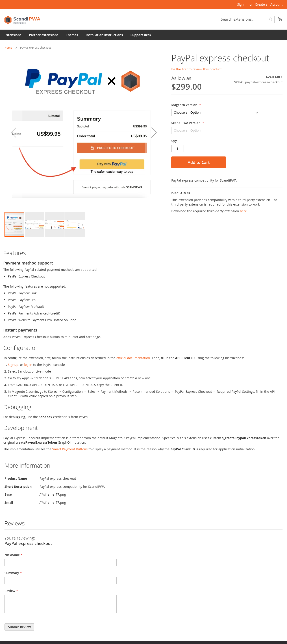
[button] (13, 132)
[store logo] (22, 19)
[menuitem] (13, 35)
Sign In (242, 4)
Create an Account (269, 4)
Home (8, 48)
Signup (13, 365)
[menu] (143, 35)
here (243, 211)
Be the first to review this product (196, 69)
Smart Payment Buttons (70, 449)
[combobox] (247, 19)
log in (28, 365)
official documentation (133, 358)
